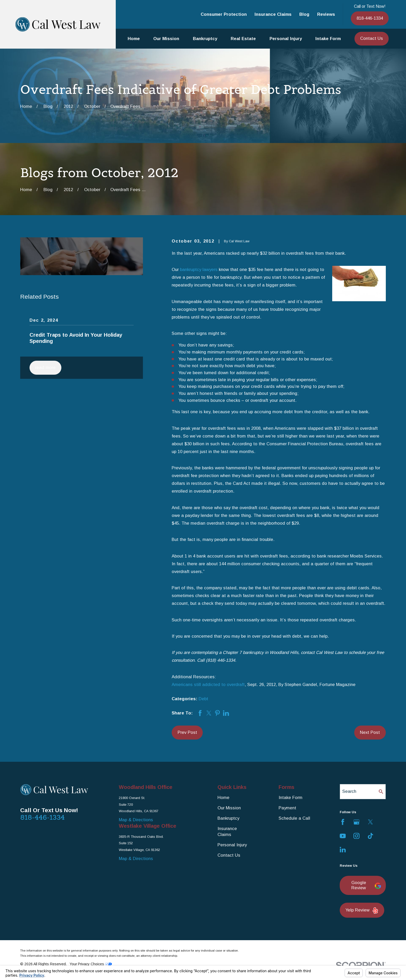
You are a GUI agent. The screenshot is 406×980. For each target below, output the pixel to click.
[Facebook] (343, 822)
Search (349, 791)
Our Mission (229, 808)
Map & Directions (136, 820)
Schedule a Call (294, 818)
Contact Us (372, 38)
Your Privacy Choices (91, 964)
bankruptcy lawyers (199, 270)
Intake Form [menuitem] (328, 39)
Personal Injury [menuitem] (286, 39)
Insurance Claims (273, 14)
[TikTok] (370, 836)
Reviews (326, 14)
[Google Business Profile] (356, 822)
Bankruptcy (228, 818)
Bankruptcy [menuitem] (205, 39)
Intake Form (291, 798)
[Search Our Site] (381, 792)
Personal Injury (232, 845)
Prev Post (187, 732)
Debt (203, 699)
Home (223, 798)
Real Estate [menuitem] (243, 39)
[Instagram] (356, 836)
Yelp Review (362, 911)
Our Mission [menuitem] (166, 39)
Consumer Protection (224, 14)
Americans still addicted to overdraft (208, 685)
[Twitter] (370, 822)
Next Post (370, 732)
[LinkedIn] (343, 850)
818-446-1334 (370, 18)
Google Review (366, 885)
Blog (304, 14)
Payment (287, 808)
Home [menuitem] (134, 39)
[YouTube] (343, 836)
